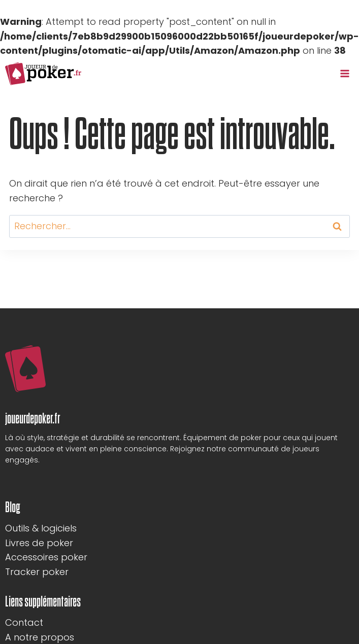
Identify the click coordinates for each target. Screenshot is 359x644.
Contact (24, 622)
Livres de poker (39, 543)
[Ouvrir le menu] (345, 74)
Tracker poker (37, 572)
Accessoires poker (46, 557)
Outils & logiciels (41, 528)
